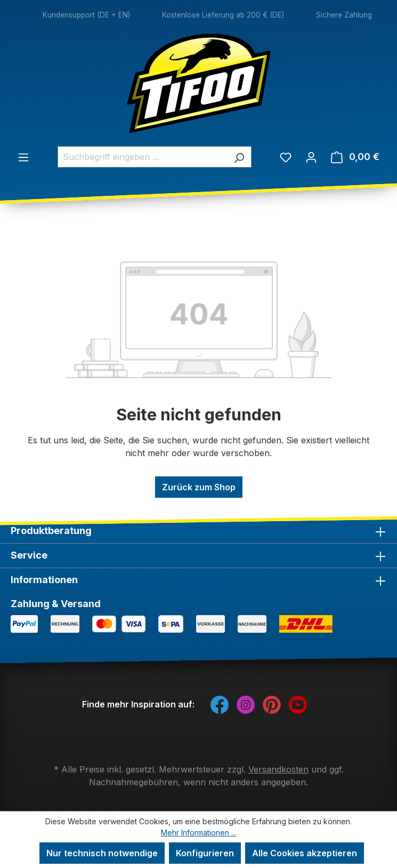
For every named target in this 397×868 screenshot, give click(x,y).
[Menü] (23, 157)
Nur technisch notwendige (102, 853)
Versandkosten (278, 769)
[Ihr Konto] (311, 157)
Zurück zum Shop (199, 487)
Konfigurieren (205, 853)
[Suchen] (239, 157)
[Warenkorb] (355, 157)
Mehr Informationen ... (198, 833)
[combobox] (142, 157)
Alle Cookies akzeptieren (305, 853)
